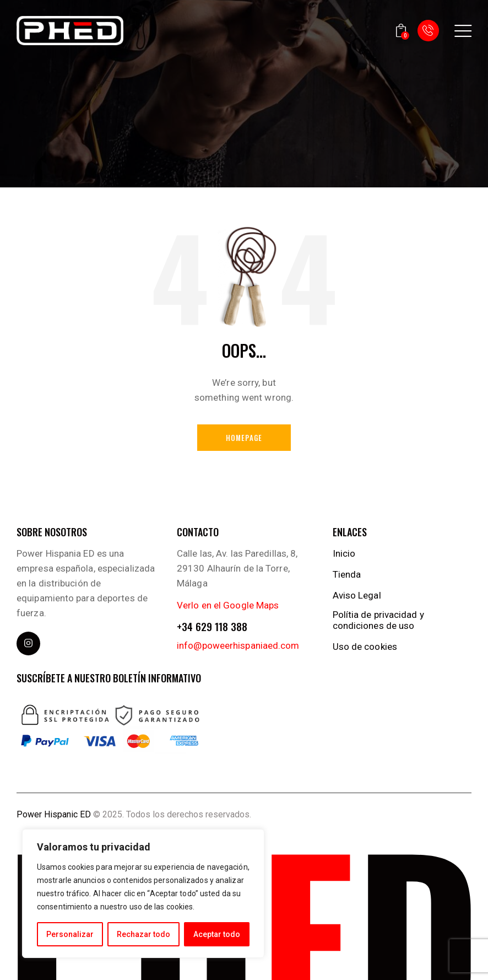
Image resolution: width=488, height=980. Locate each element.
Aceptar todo (217, 934)
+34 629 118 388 (212, 626)
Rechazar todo (143, 934)
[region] (143, 893)
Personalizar (70, 934)
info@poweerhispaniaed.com (238, 645)
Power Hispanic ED (54, 814)
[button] (463, 31)
